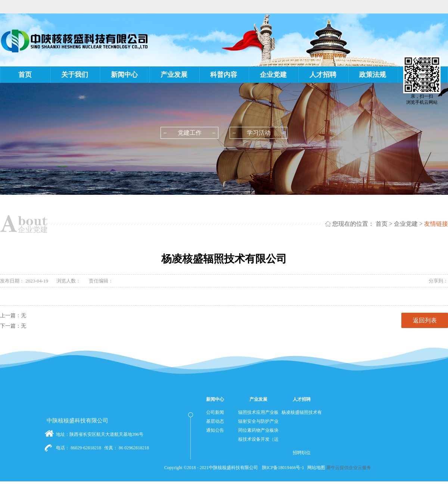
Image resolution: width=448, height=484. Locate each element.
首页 (25, 75)
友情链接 (436, 224)
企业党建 (406, 224)
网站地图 (315, 468)
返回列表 (425, 320)
